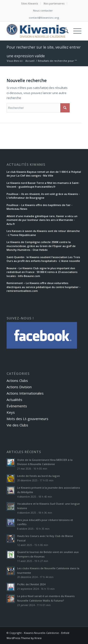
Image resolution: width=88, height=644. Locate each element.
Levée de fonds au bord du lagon (38, 476)
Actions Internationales (25, 393)
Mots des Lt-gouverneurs (27, 419)
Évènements (17, 406)
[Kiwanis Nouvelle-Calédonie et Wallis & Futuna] (36, 31)
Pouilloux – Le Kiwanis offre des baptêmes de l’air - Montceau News (39, 207)
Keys (11, 412)
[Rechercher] (64, 31)
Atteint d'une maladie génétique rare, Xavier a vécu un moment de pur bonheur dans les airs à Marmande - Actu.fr (42, 220)
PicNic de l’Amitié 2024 (31, 584)
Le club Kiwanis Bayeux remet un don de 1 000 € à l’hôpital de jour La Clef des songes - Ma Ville (44, 174)
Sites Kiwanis (30, 3)
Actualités (14, 400)
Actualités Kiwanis (26, 165)
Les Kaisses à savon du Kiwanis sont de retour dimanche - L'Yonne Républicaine (43, 233)
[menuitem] (30, 4)
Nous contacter (43, 10)
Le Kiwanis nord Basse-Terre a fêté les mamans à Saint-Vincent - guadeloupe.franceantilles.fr (43, 185)
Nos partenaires (54, 3)
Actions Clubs (17, 380)
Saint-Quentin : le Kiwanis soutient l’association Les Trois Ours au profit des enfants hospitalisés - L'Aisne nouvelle (43, 259)
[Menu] (75, 31)
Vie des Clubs (17, 425)
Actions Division (19, 387)
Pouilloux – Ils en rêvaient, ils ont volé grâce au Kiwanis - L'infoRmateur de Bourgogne (43, 196)
